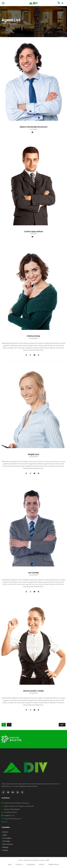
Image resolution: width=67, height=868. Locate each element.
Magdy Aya (33, 454)
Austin (4, 835)
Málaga (5, 847)
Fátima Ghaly (34, 336)
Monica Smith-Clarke (33, 691)
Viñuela (5, 850)
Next (62, 725)
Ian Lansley (34, 573)
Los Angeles (6, 838)
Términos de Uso (54, 864)
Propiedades (31, 864)
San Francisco (7, 844)
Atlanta (5, 832)
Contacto (19, 864)
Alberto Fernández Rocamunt (34, 127)
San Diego (6, 841)
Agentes (42, 864)
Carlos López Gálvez (33, 231)
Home (5, 24)
